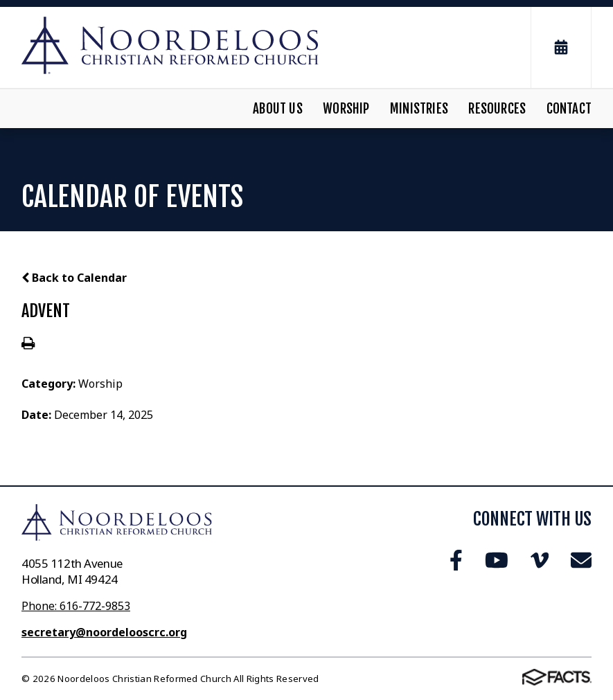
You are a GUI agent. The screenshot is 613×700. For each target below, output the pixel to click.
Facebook (456, 560)
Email (581, 560)
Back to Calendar (74, 278)
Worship (346, 109)
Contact (569, 109)
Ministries (419, 109)
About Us (278, 109)
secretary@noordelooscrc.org (104, 632)
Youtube (497, 560)
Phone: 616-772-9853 (76, 606)
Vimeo (540, 560)
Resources (497, 109)
